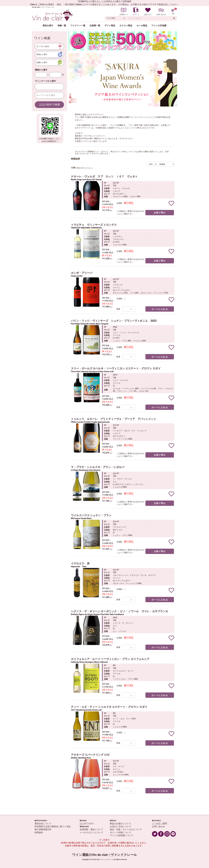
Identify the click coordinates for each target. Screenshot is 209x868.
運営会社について (43, 824)
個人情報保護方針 (43, 829)
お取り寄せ (160, 213)
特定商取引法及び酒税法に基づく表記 (53, 826)
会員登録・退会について (91, 829)
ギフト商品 (110, 26)
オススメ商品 (126, 26)
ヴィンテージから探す (45, 81)
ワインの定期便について (122, 835)
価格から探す (41, 70)
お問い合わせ (158, 826)
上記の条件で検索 (49, 105)
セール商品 (142, 26)
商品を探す (48, 26)
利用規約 (39, 832)
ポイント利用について (120, 832)
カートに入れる (160, 309)
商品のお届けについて (120, 824)
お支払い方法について (120, 826)
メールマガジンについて (91, 832)
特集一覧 (62, 26)
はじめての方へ (87, 824)
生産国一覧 (95, 26)
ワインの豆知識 (159, 26)
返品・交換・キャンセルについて (126, 829)
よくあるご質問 (159, 824)
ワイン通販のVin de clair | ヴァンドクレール (104, 855)
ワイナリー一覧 (78, 26)
